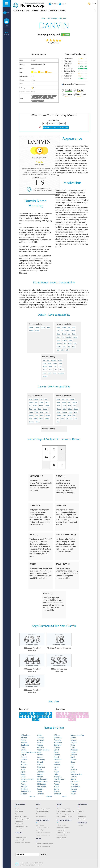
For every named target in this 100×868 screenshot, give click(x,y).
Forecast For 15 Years (21, 816)
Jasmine (47, 419)
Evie (69, 334)
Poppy (64, 334)
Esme (65, 347)
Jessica (60, 360)
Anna (55, 373)
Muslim (73, 777)
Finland (24, 757)
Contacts (80, 825)
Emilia (50, 373)
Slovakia (74, 789)
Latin (56, 774)
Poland (57, 784)
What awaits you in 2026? (22, 819)
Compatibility (53, 11)
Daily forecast (19, 824)
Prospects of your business (44, 835)
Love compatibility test (21, 826)
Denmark (74, 750)
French (57, 757)
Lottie (43, 327)
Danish (57, 750)
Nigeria (73, 779)
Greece (73, 760)
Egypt (56, 752)
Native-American (27, 779)
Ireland (57, 767)
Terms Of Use (82, 819)
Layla (75, 344)
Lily (44, 360)
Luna (60, 367)
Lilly (76, 419)
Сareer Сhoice (19, 829)
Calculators (25, 11)
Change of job (40, 830)
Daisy (44, 363)
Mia (62, 331)
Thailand (57, 794)
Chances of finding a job (43, 827)
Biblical (40, 742)
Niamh (37, 331)
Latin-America (76, 774)
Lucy (74, 347)
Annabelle (61, 373)
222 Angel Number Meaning (32, 691)
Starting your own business (44, 833)
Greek (23, 762)
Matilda (59, 347)
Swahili (73, 791)
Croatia (57, 747)
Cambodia (25, 745)
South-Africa (26, 791)
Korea (23, 774)
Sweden (24, 794)
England (74, 752)
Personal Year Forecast (63, 827)
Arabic (23, 740)
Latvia (23, 777)
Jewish (56, 772)
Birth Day (18, 809)
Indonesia (41, 767)
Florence (59, 344)
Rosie (50, 367)
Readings (35, 11)
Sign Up (7, 35)
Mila (35, 419)
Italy (56, 769)
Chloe (70, 340)
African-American (77, 735)
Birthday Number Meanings (23, 843)
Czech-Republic (43, 750)
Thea (58, 422)
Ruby (60, 363)
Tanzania (41, 794)
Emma (31, 415)
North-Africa (42, 782)
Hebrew (57, 762)
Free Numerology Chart (63, 809)
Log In (7, 25)
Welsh (65, 796)
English (23, 755)
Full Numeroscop (62, 825)
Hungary (24, 764)
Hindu (73, 762)
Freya (74, 334)
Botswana (58, 742)
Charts (16, 11)
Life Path (43, 11)
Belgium (24, 742)
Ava (58, 331)
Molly (47, 412)
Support (53, 4)
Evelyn (59, 340)
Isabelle (69, 337)
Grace (58, 334)
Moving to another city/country (45, 844)
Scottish (40, 789)
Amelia (64, 327)
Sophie (31, 327)
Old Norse (74, 782)
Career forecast (40, 825)
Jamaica (74, 769)
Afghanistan (25, 735)
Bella (42, 412)
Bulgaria (74, 742)
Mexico (40, 777)
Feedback (81, 811)
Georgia (48, 415)
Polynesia (74, 784)
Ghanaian (58, 760)
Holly (48, 327)
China (23, 747)
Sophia (67, 331)
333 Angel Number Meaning (59, 670)
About (79, 809)
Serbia (56, 789)
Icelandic (57, 764)
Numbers (63, 11)
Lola (55, 367)
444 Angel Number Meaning (32, 670)
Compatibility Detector (63, 833)
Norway (57, 782)
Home (7, 13)
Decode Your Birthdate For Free (56, 127)
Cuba (73, 747)
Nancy (61, 370)
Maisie (45, 409)
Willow (45, 367)
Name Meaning (19, 811)
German (24, 760)
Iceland (40, 764)
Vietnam (49, 796)
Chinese (40, 747)
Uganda (32, 796)
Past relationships (41, 816)
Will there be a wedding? (43, 811)
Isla (69, 327)
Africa (40, 735)
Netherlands (42, 779)
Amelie (31, 331)
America (41, 738)
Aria (58, 350)
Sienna (59, 337)
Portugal (24, 786)
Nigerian (24, 782)
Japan (23, 772)
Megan (45, 376)
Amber (45, 370)
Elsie (65, 344)
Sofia (67, 350)
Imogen (37, 327)
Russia (56, 786)
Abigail (41, 419)
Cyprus (23, 750)
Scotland (24, 789)
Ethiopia (74, 755)
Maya (56, 370)
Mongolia (58, 777)
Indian (23, 767)
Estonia (57, 755)
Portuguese (42, 786)
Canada (40, 745)
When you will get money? (43, 846)
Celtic (73, 745)
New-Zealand (59, 779)
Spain (39, 791)
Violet (36, 415)
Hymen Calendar (61, 838)
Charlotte (54, 360)
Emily (74, 327)
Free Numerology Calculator (65, 816)
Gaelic (73, 757)
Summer (32, 422)
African (57, 735)
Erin (67, 419)
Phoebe (75, 337)
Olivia (58, 327)
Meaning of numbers (21, 838)
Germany (41, 760)
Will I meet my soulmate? (43, 809)
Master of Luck (61, 830)
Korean (40, 774)
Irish (72, 767)
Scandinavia (75, 786)
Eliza (37, 412)
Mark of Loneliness (62, 835)
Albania (24, 738)
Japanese (41, 772)
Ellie (62, 350)
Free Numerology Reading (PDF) (66, 811)
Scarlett (65, 340)
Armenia (41, 740)
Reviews (80, 814)
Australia (57, 740)
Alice (49, 363)
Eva (69, 347)
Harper (55, 363)
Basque (73, 740)
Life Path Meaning (20, 840)
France (40, 757)
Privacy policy (82, 816)
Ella (48, 360)
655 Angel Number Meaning (32, 649)
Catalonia (58, 745)
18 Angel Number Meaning (59, 648)
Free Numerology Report (64, 814)
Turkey (73, 794)
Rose (44, 373)
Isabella (73, 331)
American (58, 738)
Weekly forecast (19, 821)
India (72, 764)
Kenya (73, 772)
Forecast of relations (42, 814)
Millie (70, 344)
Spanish (57, 791)
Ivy (63, 337)
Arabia (73, 738)
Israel (23, 769)
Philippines (42, 784)
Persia (23, 784)
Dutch (40, 752)
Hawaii (40, 762)
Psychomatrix (19, 814)
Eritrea (40, 755)
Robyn (38, 422)
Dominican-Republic (29, 752)
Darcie (51, 370)
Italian (40, 769)
